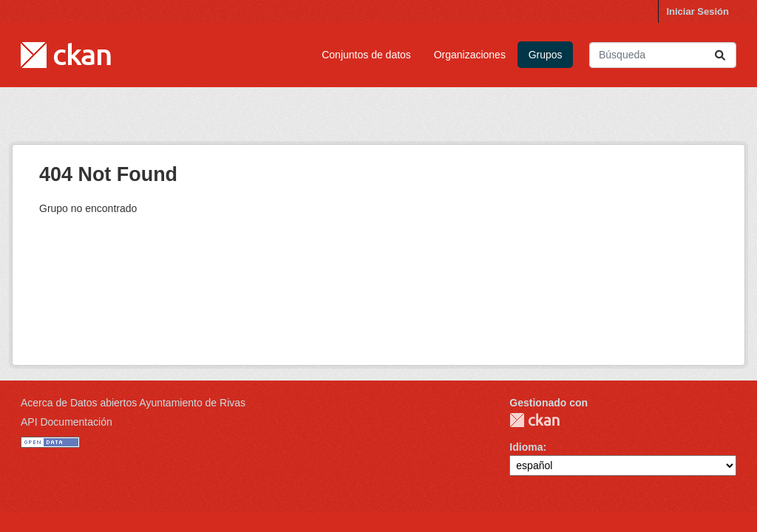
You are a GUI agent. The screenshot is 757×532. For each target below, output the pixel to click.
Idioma (526, 447)
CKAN (534, 420)
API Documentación (67, 422)
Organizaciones (470, 55)
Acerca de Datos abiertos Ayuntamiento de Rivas (133, 403)
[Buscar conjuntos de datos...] (663, 55)
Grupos (546, 55)
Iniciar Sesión (697, 11)
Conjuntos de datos (366, 55)
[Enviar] (720, 55)
